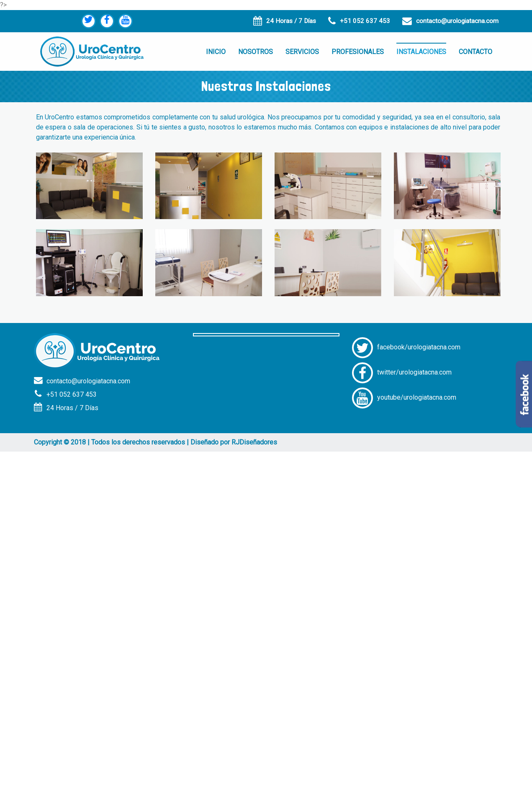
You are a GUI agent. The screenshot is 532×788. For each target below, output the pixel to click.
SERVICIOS (302, 52)
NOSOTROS (256, 52)
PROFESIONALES (358, 52)
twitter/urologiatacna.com (402, 372)
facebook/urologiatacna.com (406, 347)
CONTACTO (475, 52)
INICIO (216, 52)
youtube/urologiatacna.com (404, 397)
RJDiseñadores (254, 442)
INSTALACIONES (421, 52)
